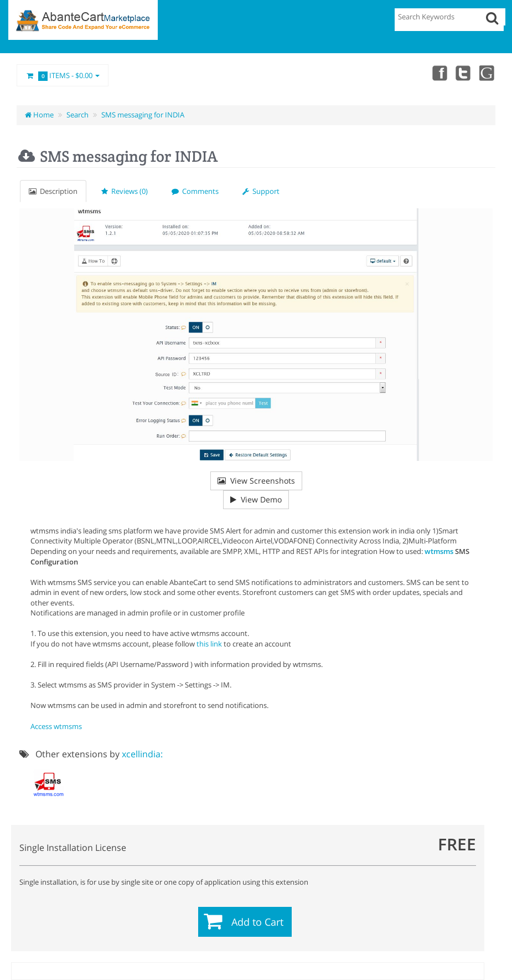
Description (53, 191)
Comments (195, 191)
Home (39, 115)
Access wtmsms (56, 726)
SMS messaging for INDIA (143, 115)
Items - (63, 76)
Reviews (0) (125, 191)
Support (261, 191)
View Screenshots (256, 481)
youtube (488, 73)
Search (77, 115)
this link (209, 644)
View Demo (256, 499)
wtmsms (439, 551)
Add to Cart (257, 922)
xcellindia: (142, 754)
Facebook (439, 73)
